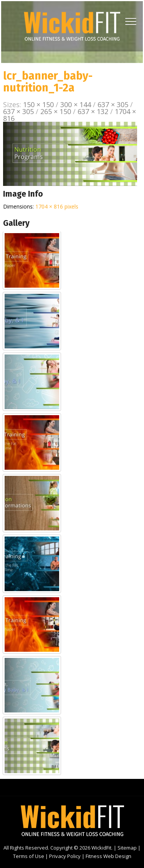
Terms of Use (29, 856)
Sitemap (127, 848)
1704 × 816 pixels (57, 206)
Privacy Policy (65, 856)
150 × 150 (38, 104)
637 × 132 (93, 111)
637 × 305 (113, 104)
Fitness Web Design (108, 856)
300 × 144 (76, 104)
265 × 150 (56, 111)
